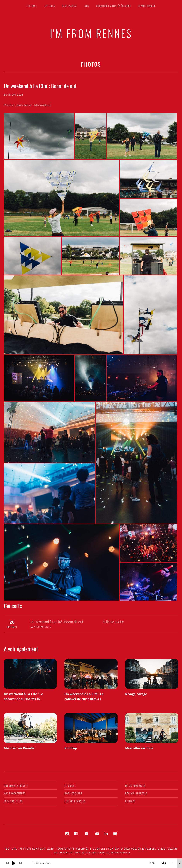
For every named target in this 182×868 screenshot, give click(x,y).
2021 (20, 95)
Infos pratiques (135, 786)
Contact (130, 801)
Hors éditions (73, 793)
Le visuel (70, 786)
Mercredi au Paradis (19, 748)
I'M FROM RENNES (91, 33)
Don (87, 6)
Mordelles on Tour (139, 748)
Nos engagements (15, 793)
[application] (91, 863)
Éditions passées (75, 801)
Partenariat (70, 6)
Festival (32, 6)
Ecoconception (13, 801)
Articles (50, 6)
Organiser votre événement (113, 6)
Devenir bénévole (136, 793)
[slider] (95, 863)
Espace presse (147, 6)
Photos (91, 64)
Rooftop (71, 748)
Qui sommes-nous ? (16, 786)
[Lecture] (14, 863)
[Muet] (164, 863)
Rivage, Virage (136, 694)
